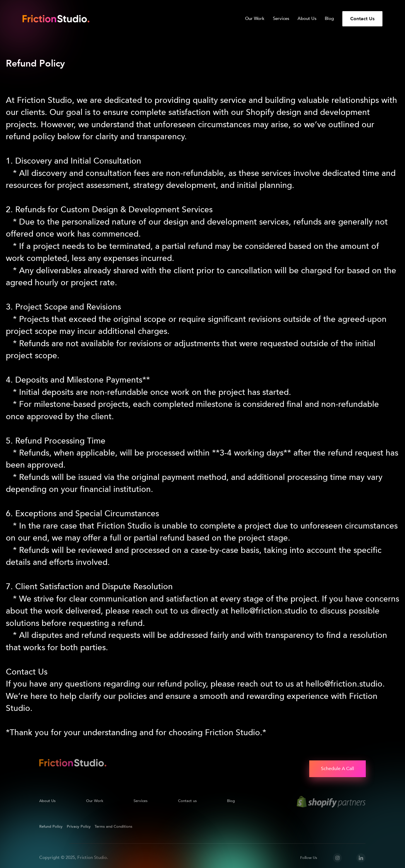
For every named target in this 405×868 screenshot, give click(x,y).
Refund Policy (51, 825)
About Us (307, 19)
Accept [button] (303, 858)
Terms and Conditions (114, 825)
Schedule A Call (337, 769)
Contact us (187, 800)
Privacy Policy (347, 837)
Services (281, 19)
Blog (329, 19)
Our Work (255, 19)
